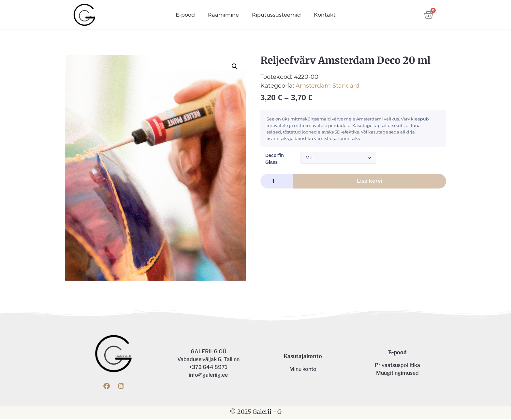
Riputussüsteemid (276, 15)
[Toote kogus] (277, 182)
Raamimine (223, 15)
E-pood (185, 15)
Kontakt (325, 15)
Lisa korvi (370, 182)
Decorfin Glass (275, 160)
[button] (235, 67)
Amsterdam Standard (328, 87)
